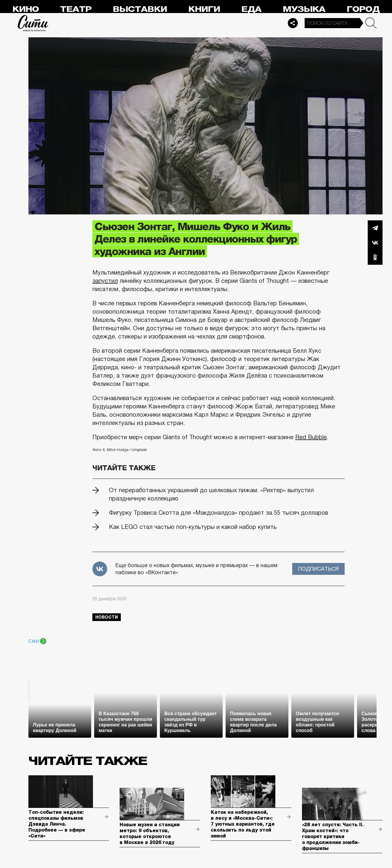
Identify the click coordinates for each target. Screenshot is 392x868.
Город (363, 9)
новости (107, 617)
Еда (251, 9)
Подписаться (318, 569)
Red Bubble (311, 437)
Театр (76, 9)
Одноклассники (375, 257)
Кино (26, 9)
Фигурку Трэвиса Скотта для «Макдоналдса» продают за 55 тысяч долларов (219, 513)
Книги (204, 9)
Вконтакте (375, 243)
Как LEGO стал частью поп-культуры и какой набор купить (193, 527)
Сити (33, 23)
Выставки (140, 9)
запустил (105, 281)
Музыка (304, 9)
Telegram (375, 228)
